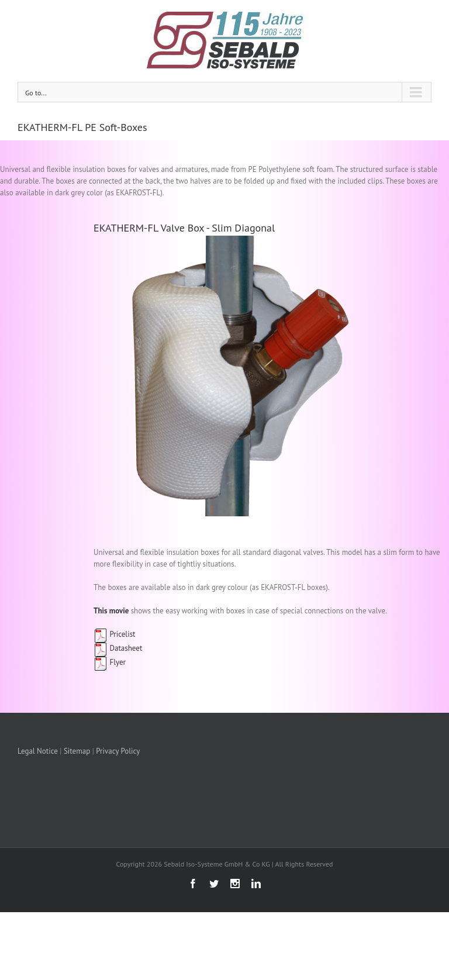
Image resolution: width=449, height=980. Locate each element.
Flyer (110, 662)
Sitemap (77, 751)
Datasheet (118, 648)
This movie (111, 611)
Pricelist (115, 634)
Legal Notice (38, 751)
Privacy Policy (118, 751)
